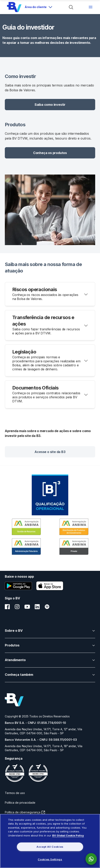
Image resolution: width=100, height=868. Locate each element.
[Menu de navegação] (91, 7)
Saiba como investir (50, 105)
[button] (50, 105)
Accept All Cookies (50, 847)
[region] (50, 841)
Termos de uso (15, 793)
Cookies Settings (50, 859)
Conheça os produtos (50, 153)
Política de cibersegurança (23, 812)
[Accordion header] (50, 294)
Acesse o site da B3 (50, 452)
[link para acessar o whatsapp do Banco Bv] (93, 859)
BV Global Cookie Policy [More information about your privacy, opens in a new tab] (68, 835)
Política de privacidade (20, 803)
